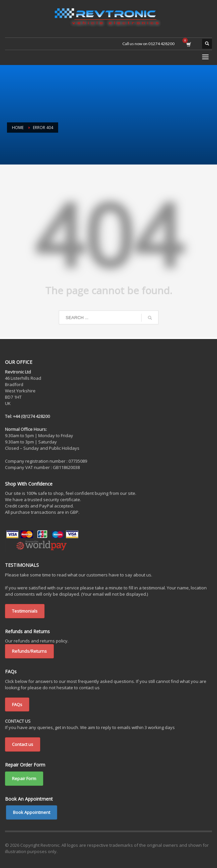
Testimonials (25, 611)
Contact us (23, 744)
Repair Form (24, 778)
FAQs (17, 704)
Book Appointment (32, 812)
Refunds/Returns (29, 651)
